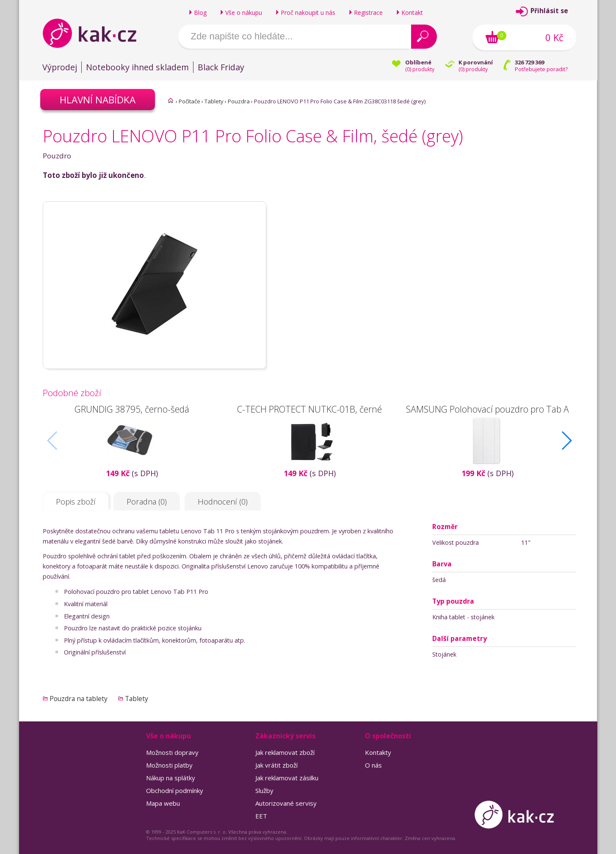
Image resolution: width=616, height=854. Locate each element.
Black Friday (221, 67)
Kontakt (412, 12)
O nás (373, 765)
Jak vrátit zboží (276, 765)
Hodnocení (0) (223, 502)
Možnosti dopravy (172, 752)
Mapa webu (163, 803)
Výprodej (60, 67)
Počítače (189, 101)
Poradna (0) (147, 502)
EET (261, 816)
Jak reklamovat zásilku (287, 778)
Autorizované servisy (286, 803)
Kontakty (378, 752)
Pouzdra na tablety (79, 699)
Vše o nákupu (244, 12)
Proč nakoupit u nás (308, 12)
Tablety (214, 101)
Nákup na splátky (171, 778)
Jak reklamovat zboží (285, 752)
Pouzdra (239, 101)
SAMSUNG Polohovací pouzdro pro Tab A (487, 409)
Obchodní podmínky (175, 790)
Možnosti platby (169, 765)
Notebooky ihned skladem (137, 67)
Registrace (368, 12)
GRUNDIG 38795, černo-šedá (131, 409)
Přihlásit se (549, 11)
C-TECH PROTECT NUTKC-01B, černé (309, 409)
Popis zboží (76, 502)
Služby (264, 790)
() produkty (420, 69)
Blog (200, 12)
